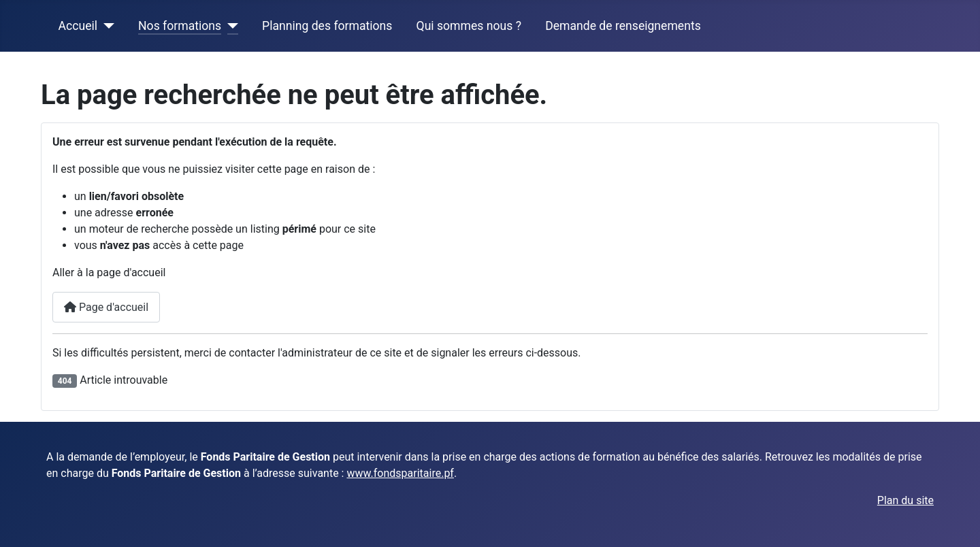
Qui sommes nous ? (469, 26)
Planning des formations (327, 26)
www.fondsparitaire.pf (400, 473)
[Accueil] (106, 26)
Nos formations (180, 26)
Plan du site (905, 500)
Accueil (78, 26)
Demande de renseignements (623, 26)
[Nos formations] (230, 26)
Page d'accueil (106, 307)
